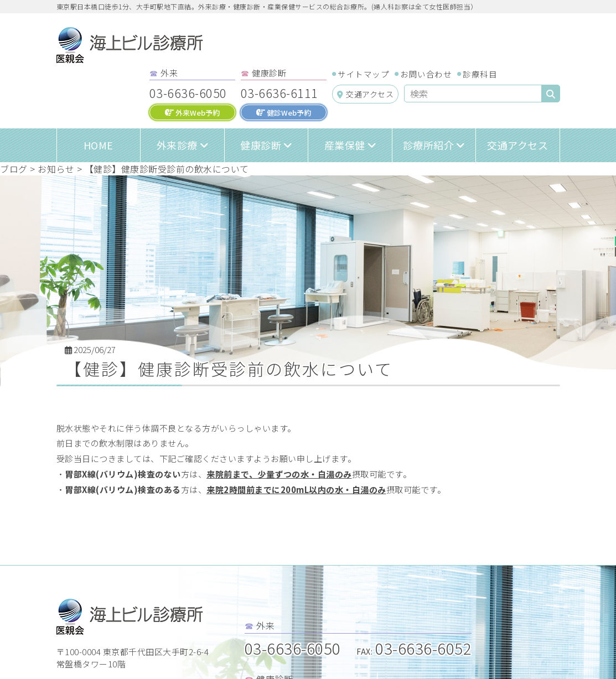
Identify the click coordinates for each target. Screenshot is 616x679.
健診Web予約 (284, 113)
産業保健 (345, 145)
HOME (99, 145)
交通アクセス (366, 94)
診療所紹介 (429, 145)
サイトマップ (363, 74)
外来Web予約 (192, 113)
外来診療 (177, 145)
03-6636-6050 (188, 92)
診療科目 (480, 74)
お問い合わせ (426, 74)
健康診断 (261, 145)
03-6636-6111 (279, 92)
